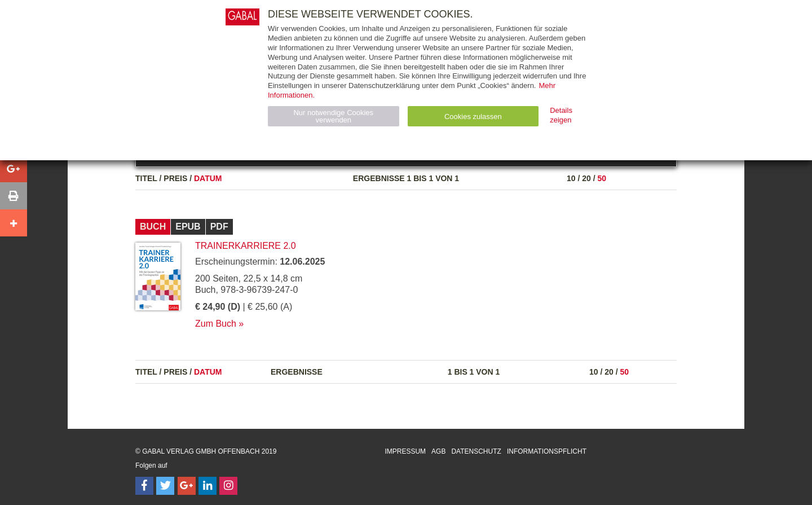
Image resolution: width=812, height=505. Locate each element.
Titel (146, 178)
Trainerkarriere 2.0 (246, 246)
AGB (438, 451)
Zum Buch (216, 324)
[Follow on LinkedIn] (208, 486)
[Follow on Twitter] (165, 486)
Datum (208, 178)
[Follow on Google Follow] (187, 486)
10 (571, 178)
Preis (175, 178)
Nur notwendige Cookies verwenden (333, 116)
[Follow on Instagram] (228, 486)
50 (602, 178)
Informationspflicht (547, 451)
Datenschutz (476, 451)
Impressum (405, 451)
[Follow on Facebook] (144, 486)
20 (586, 178)
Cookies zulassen (473, 117)
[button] (14, 169)
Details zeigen (561, 115)
